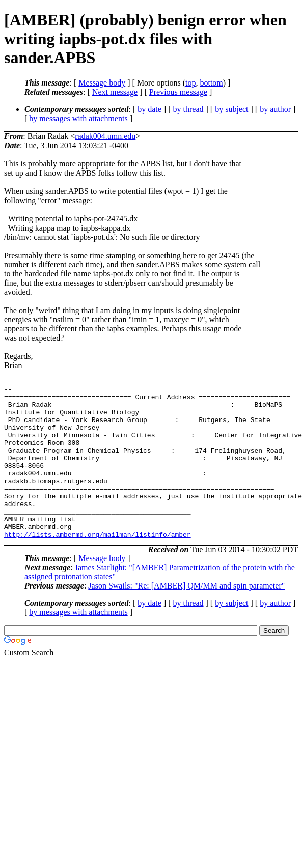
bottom (211, 83)
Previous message (178, 92)
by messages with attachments (78, 118)
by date (149, 109)
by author (275, 109)
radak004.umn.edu (105, 136)
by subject (231, 109)
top (190, 83)
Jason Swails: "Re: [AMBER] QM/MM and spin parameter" (186, 616)
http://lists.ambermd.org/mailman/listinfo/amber (98, 565)
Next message (115, 92)
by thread (188, 109)
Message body (102, 83)
